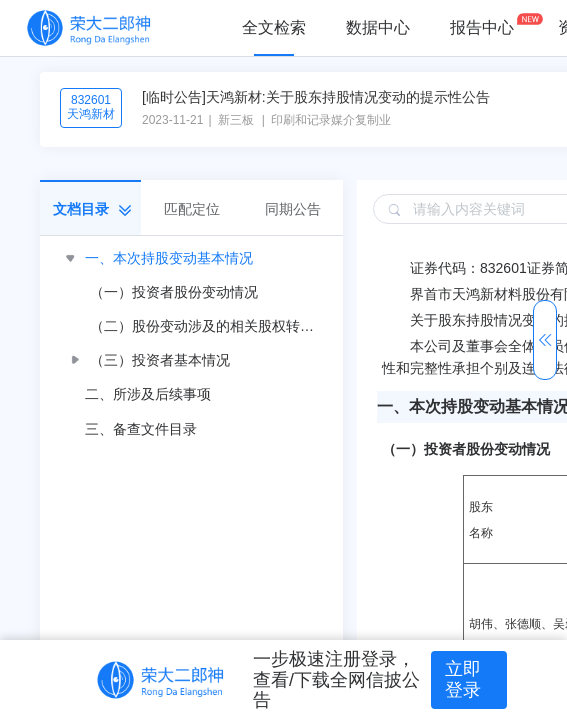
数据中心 (378, 27)
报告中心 (482, 27)
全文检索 (274, 27)
